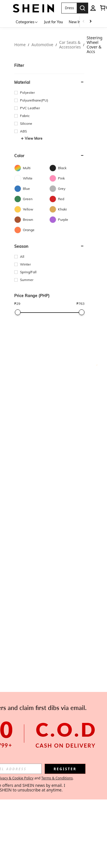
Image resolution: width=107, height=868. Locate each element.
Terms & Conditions (57, 778)
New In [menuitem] (75, 22)
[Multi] (32, 168)
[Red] (67, 199)
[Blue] (32, 189)
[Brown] (32, 220)
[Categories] (27, 22)
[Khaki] (67, 209)
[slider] (18, 312)
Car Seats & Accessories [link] (70, 45)
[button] (69, 8)
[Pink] (67, 178)
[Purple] (67, 220)
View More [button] (32, 139)
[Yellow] (32, 209)
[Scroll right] (90, 22)
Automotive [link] (42, 45)
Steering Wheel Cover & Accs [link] (95, 45)
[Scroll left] (84, 22)
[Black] (67, 168)
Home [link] (20, 45)
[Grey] (67, 189)
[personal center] (93, 8)
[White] (32, 178)
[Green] (32, 199)
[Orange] (32, 230)
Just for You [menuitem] (53, 22)
